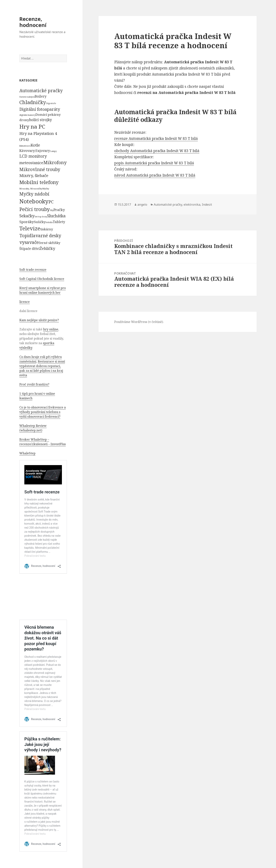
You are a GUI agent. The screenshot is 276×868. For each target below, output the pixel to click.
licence (25, 302)
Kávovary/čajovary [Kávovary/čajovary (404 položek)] (35, 151)
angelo (142, 205)
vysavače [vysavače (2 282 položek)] (29, 242)
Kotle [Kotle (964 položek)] (35, 145)
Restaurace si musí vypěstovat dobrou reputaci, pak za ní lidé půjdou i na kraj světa (42, 368)
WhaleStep (27, 453)
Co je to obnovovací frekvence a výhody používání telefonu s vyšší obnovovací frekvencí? (43, 412)
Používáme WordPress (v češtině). (139, 322)
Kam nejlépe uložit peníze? (39, 320)
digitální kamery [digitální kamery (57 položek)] (27, 115)
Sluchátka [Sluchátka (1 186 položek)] (56, 216)
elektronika (192, 205)
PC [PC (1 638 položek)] (51, 202)
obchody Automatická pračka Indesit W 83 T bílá (157, 151)
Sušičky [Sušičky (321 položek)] (40, 222)
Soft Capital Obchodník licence (42, 279)
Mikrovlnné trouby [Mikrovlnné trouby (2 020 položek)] (40, 169)
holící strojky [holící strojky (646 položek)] (41, 120)
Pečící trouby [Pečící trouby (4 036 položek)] (35, 209)
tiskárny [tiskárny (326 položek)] (47, 229)
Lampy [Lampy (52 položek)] (53, 151)
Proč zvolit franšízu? (34, 384)
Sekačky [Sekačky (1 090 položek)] (27, 216)
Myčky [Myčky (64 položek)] (46, 189)
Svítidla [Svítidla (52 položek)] (49, 222)
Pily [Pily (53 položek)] (52, 210)
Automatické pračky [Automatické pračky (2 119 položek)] (41, 90)
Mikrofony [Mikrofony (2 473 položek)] (55, 162)
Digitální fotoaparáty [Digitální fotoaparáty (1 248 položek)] (40, 109)
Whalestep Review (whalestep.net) (33, 428)
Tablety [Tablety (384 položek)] (59, 222)
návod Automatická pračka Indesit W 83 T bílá (155, 175)
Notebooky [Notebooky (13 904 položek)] (34, 201)
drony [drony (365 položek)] (24, 120)
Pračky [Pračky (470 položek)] (59, 210)
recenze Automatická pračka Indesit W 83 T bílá (156, 139)
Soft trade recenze (33, 270)
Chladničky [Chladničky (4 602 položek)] (33, 102)
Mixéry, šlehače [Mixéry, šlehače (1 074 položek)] (34, 175)
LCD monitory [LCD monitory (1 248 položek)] (33, 156)
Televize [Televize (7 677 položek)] (30, 228)
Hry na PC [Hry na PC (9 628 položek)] (32, 126)
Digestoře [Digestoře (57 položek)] (51, 103)
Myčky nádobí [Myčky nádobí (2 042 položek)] (34, 194)
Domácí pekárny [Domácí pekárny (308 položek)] (48, 115)
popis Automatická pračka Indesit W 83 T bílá (154, 163)
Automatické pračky (168, 205)
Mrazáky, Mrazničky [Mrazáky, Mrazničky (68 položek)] (31, 189)
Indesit (207, 205)
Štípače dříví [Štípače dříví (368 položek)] (30, 249)
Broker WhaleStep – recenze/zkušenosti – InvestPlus (43, 442)
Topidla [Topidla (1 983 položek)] (27, 236)
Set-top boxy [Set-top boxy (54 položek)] (41, 216)
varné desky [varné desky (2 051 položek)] (48, 236)
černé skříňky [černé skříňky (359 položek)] (50, 243)
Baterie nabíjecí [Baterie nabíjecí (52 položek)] (27, 97)
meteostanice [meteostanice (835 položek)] (31, 163)
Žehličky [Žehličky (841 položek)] (47, 248)
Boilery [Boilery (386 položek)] (41, 96)
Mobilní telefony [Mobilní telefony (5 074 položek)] (39, 182)
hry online (51, 329)
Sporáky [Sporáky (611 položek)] (27, 222)
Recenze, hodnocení (33, 22)
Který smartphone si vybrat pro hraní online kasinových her (43, 290)
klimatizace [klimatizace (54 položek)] (25, 146)
